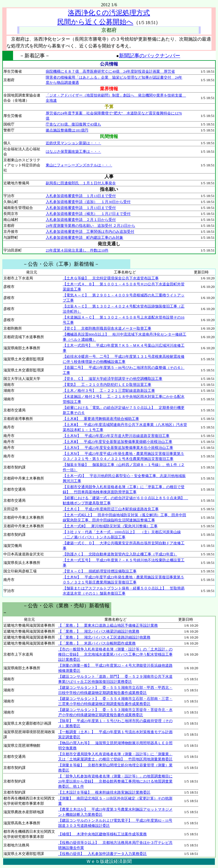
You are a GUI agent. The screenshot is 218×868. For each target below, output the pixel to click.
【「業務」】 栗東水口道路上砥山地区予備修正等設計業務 (108, 625)
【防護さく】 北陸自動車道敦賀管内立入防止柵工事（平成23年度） (120, 554)
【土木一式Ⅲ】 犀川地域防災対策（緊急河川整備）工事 (110, 526)
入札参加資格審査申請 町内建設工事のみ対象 (84, 238)
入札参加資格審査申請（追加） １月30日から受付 (88, 202)
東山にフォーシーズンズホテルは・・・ (79, 165)
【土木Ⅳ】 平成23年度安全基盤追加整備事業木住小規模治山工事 (118, 448)
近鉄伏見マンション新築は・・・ (73, 143)
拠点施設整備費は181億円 (67, 130)
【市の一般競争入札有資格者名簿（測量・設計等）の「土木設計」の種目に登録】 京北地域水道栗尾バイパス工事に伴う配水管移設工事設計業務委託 (115, 654)
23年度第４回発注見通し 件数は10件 (77, 250)
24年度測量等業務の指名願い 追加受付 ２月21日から (90, 226)
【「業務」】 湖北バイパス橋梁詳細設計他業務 (99, 631)
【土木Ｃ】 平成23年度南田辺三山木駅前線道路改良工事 (111, 509)
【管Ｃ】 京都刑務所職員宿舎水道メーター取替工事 (107, 328)
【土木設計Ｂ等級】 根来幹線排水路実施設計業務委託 (104, 792)
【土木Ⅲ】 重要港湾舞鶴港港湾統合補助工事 (101, 419)
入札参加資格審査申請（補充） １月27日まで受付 (88, 214)
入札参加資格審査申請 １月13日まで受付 (81, 196)
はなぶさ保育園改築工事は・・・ (73, 151)
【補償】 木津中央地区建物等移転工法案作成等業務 (102, 834)
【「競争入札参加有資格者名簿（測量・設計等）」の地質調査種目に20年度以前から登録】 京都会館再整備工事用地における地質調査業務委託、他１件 (115, 781)
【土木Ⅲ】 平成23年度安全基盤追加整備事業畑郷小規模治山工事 (118, 442)
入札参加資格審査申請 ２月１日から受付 (81, 220)
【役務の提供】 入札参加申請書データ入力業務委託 (102, 854)
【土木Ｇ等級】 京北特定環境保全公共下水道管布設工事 (111, 278)
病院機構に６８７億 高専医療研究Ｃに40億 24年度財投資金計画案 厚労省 (110, 71)
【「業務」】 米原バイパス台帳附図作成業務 (97, 643)
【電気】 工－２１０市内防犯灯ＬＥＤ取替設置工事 (107, 385)
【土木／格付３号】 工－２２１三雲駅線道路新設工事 (109, 391)
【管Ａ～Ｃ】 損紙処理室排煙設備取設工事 (100, 571)
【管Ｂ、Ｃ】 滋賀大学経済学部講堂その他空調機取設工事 (113, 379)
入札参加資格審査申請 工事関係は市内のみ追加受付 (90, 232)
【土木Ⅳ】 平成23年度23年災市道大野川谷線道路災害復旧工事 (116, 436)
